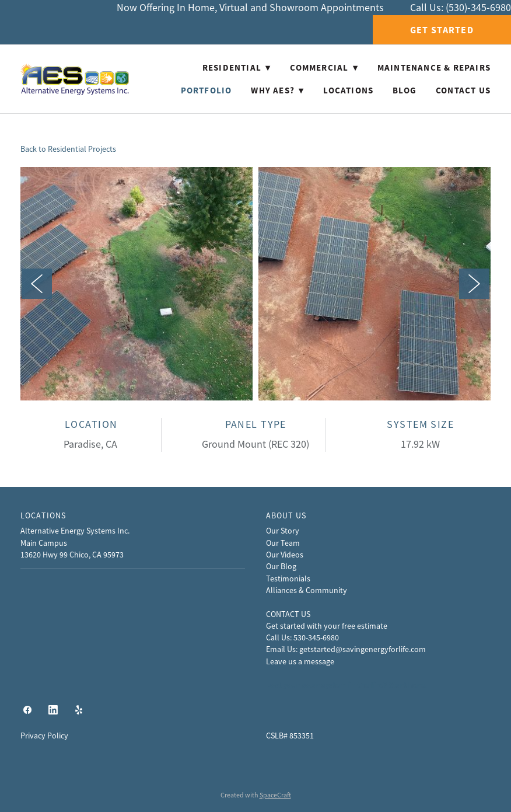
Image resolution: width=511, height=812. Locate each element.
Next (474, 284)
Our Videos (285, 555)
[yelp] (79, 710)
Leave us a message (300, 661)
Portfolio (206, 90)
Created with (256, 795)
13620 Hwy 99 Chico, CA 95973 (72, 555)
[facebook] (27, 710)
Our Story (283, 531)
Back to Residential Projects (68, 149)
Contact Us (463, 90)
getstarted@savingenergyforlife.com (363, 649)
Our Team (283, 543)
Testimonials (288, 578)
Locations (348, 90)
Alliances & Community (307, 590)
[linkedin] (53, 710)
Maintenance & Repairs (434, 68)
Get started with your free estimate (327, 626)
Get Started (442, 30)
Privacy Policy (44, 736)
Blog (405, 90)
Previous (37, 284)
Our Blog (281, 566)
